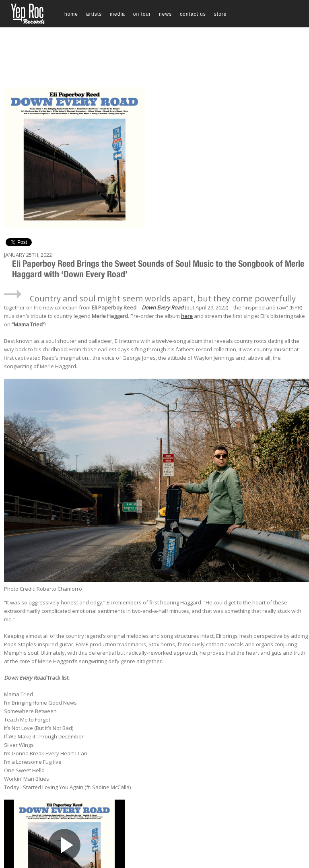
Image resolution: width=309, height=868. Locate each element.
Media (117, 14)
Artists (94, 14)
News (165, 14)
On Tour (142, 14)
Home (71, 14)
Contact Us (193, 14)
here (187, 316)
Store (220, 14)
